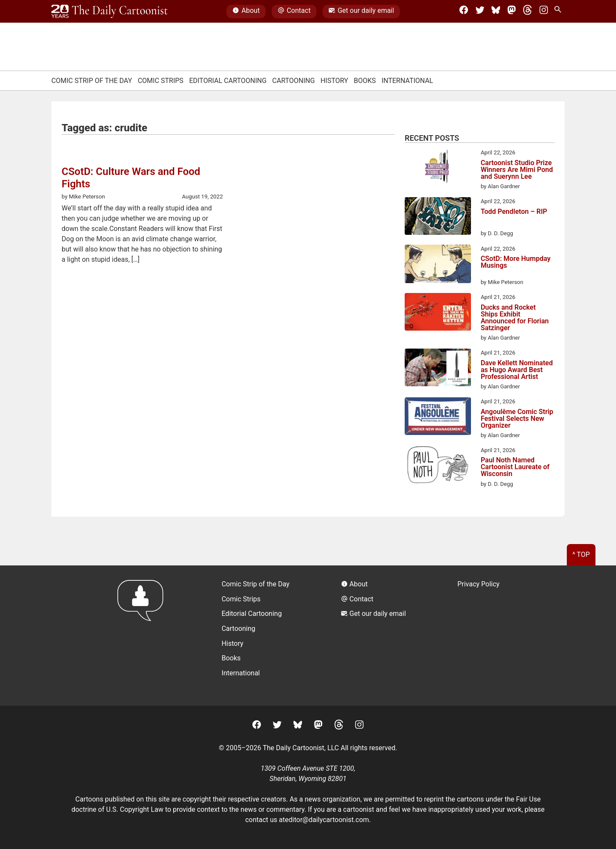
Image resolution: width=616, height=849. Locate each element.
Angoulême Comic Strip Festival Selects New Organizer (517, 419)
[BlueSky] (496, 12)
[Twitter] (480, 12)
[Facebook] (464, 12)
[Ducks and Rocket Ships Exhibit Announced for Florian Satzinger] (438, 313)
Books (365, 81)
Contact (294, 12)
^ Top (581, 555)
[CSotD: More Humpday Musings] (438, 266)
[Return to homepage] (143, 635)
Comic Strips (161, 81)
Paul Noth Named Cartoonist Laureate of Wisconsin (515, 467)
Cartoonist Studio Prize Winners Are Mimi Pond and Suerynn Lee (517, 170)
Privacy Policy (478, 584)
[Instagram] (544, 12)
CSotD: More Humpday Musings (516, 262)
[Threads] (527, 12)
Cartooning (293, 81)
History (334, 81)
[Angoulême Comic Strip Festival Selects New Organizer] (438, 417)
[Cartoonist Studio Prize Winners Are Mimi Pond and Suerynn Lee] (438, 169)
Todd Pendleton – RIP (514, 212)
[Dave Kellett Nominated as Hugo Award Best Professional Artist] (438, 369)
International (407, 81)
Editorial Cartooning (228, 81)
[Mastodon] (512, 12)
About (246, 12)
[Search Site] (560, 12)
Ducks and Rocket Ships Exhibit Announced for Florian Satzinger (515, 318)
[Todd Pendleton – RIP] (438, 217)
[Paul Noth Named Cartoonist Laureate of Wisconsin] (438, 466)
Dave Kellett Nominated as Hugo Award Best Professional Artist (517, 370)
